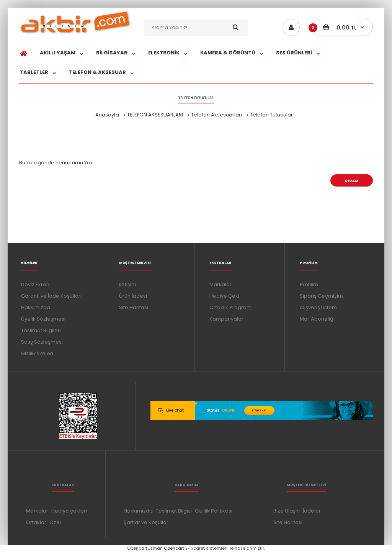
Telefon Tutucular (271, 115)
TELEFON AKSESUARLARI (155, 115)
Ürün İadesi (133, 296)
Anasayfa (107, 115)
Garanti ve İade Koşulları (51, 296)
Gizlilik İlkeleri (37, 353)
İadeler (312, 511)
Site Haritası (134, 307)
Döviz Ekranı (36, 284)
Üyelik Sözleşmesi (43, 319)
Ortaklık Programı (231, 307)
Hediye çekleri (69, 511)
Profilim (309, 284)
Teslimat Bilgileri (41, 330)
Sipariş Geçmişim (321, 296)
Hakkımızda (36, 307)
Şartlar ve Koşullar (146, 522)
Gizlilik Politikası (214, 511)
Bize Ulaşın (287, 511)
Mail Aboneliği (317, 319)
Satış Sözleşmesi (42, 342)
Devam (352, 181)
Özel (55, 522)
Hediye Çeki (224, 296)
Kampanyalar (226, 319)
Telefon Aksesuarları (216, 115)
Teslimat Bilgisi (174, 511)
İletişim (128, 284)
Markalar (220, 284)
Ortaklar (36, 522)
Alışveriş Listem (318, 307)
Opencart (174, 548)
